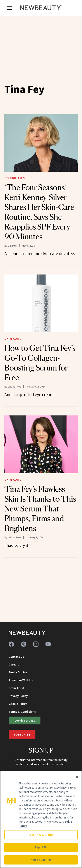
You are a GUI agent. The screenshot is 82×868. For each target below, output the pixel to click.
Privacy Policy (18, 696)
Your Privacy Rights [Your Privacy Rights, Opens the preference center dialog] (41, 835)
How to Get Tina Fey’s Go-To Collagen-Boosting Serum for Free (40, 363)
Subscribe (22, 734)
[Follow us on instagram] (36, 644)
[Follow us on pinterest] (24, 644)
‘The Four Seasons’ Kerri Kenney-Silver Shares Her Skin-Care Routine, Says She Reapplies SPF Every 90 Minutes (39, 212)
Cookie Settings (25, 720)
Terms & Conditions (22, 712)
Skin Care (13, 339)
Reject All (41, 847)
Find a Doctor (18, 672)
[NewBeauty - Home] (41, 8)
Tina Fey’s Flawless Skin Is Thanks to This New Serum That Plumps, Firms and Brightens (40, 509)
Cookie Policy (18, 704)
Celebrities (15, 178)
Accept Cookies (41, 860)
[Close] (77, 777)
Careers (14, 664)
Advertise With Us (21, 680)
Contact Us (16, 657)
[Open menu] (10, 8)
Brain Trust (16, 688)
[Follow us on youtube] (48, 644)
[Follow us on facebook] (11, 644)
